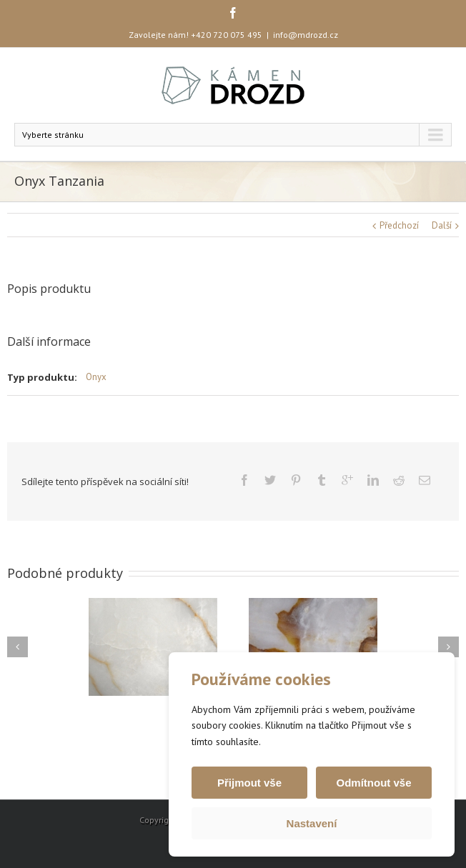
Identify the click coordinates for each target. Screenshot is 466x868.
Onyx (96, 377)
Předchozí (399, 225)
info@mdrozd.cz (306, 35)
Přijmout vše (249, 783)
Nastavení (312, 823)
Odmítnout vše (373, 783)
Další (442, 225)
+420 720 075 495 (227, 35)
